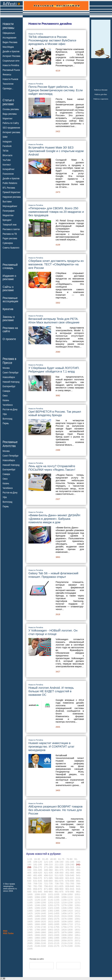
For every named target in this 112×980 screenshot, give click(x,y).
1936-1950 (67, 935)
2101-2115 (54, 943)
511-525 (59, 875)
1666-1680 (40, 924)
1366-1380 (40, 911)
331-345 (38, 870)
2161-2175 (54, 946)
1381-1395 (54, 911)
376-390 (70, 870)
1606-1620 (40, 921)
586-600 (59, 878)
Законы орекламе (9, 318)
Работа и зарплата (101, 99)
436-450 (59, 873)
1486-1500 (40, 916)
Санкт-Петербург (11, 373)
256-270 (38, 867)
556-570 (38, 878)
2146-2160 (40, 946)
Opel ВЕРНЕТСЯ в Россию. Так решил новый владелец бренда (55, 413)
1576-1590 (67, 919)
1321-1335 (54, 908)
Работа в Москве (101, 90)
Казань (6, 400)
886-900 (59, 889)
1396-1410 (67, 911)
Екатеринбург (9, 386)
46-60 (53, 859)
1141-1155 (54, 900)
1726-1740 (40, 927)
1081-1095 (54, 897)
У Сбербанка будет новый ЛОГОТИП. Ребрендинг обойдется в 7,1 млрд (54, 370)
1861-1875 (54, 932)
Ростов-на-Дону (10, 409)
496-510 (48, 875)
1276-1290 (67, 905)
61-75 (61, 859)
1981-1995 (54, 938)
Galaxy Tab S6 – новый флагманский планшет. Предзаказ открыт (53, 575)
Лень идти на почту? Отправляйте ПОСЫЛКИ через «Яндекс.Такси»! (52, 468)
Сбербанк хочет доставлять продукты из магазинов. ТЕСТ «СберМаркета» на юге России (56, 264)
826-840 (70, 886)
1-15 (30, 859)
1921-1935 (54, 935)
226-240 (70, 864)
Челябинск (8, 405)
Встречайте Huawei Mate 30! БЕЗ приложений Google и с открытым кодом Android (56, 151)
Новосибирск (9, 377)
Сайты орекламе (8, 288)
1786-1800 (40, 930)
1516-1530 (67, 916)
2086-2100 (40, 943)
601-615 (70, 878)
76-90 (69, 859)
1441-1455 (54, 913)
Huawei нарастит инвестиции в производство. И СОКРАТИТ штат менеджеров (51, 747)
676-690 (70, 881)
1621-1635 (54, 921)
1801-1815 (54, 930)
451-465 (70, 873)
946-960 (48, 892)
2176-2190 (67, 946)
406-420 (38, 873)
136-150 (59, 862)
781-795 (38, 886)
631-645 (38, 881)
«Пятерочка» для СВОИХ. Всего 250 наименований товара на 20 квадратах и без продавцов (56, 212)
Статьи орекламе (8, 102)
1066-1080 (40, 897)
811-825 (59, 886)
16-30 (37, 859)
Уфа (5, 414)
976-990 (70, 892)
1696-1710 (67, 924)
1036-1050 (67, 894)
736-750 (59, 883)
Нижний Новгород (11, 382)
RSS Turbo (8, 933)
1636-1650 (67, 921)
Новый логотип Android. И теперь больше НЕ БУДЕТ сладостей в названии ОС (51, 691)
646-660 (48, 881)
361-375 (59, 870)
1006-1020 (40, 894)
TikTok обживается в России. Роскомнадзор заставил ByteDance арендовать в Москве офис (52, 40)
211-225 (59, 864)
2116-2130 (67, 943)
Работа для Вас (101, 94)
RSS (5, 931)
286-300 (59, 867)
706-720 (38, 883)
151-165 (70, 862)
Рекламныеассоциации (10, 300)
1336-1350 (67, 908)
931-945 (38, 892)
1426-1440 (40, 913)
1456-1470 (67, 913)
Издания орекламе (9, 277)
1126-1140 (40, 900)
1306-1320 (40, 908)
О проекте (9, 339)
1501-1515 (54, 916)
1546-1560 (40, 919)
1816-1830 (67, 930)
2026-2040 (40, 940)
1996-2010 (67, 938)
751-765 (70, 883)
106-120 (38, 862)
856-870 (38, 889)
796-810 (48, 886)
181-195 (38, 864)
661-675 (59, 881)
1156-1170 (67, 900)
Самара (6, 391)
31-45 (45, 859)
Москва (6, 368)
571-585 (48, 878)
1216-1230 (67, 902)
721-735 (48, 883)
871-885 (48, 889)
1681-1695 (54, 924)
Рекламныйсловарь (10, 266)
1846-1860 (40, 932)
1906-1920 (40, 935)
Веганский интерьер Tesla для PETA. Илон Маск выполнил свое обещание (54, 321)
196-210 (48, 864)
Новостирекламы (8, 26)
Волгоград (7, 419)
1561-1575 (54, 919)
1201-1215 (54, 902)
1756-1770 (67, 927)
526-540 (70, 875)
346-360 (48, 870)
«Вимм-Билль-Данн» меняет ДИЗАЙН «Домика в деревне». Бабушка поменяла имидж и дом (54, 519)
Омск (5, 396)
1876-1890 (67, 932)
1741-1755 (54, 927)
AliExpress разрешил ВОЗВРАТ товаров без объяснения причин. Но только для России (55, 810)
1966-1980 (40, 938)
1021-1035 (54, 894)
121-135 (48, 862)
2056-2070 (67, 940)
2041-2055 (54, 940)
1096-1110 (67, 897)
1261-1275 (54, 905)
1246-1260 (40, 905)
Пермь (6, 423)
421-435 (48, 873)
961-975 (59, 892)
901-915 (70, 889)
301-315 (70, 867)
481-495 (38, 875)
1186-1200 (40, 902)
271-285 (48, 867)
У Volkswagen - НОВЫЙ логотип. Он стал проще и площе (53, 632)
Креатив (8, 309)
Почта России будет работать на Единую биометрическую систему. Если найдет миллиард (56, 90)
